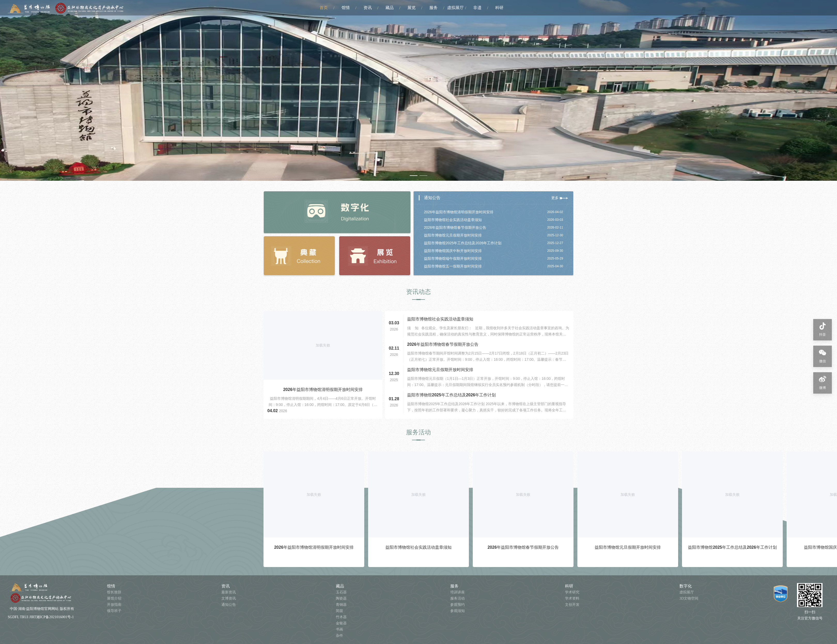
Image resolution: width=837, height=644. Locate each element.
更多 (560, 198)
